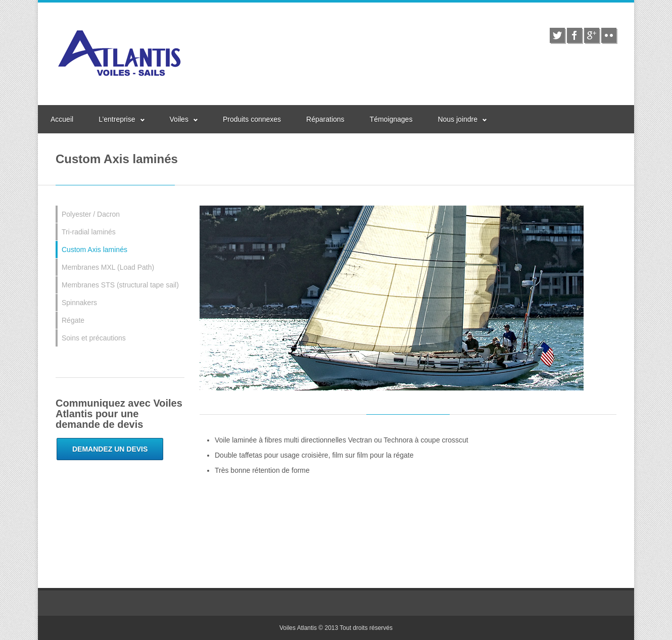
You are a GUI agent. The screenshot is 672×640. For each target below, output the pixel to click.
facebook (574, 35)
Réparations (325, 119)
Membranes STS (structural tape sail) (120, 285)
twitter (557, 35)
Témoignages (391, 119)
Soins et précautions (94, 338)
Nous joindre (458, 119)
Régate (73, 320)
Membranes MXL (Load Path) (108, 267)
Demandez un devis (110, 449)
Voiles (179, 119)
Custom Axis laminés (94, 250)
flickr (609, 35)
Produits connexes (252, 119)
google (592, 35)
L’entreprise (117, 119)
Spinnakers (79, 303)
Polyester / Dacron (91, 214)
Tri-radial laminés (89, 232)
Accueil (62, 119)
